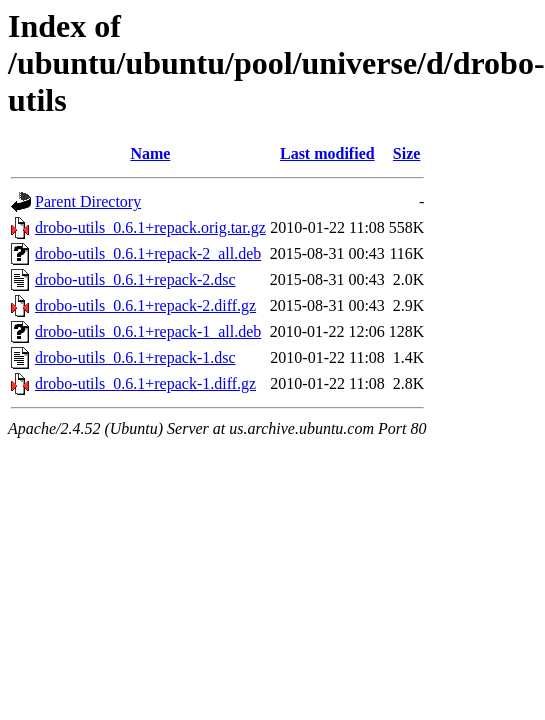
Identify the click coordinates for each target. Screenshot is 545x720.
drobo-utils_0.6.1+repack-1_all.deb (148, 331)
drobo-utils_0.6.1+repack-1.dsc (135, 357)
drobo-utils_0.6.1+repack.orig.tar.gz (150, 227)
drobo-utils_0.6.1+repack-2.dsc (135, 279)
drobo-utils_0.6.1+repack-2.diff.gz (145, 305)
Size (407, 153)
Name (150, 153)
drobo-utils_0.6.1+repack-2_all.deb (148, 253)
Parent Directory (88, 201)
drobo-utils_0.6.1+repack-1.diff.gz (145, 383)
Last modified (327, 153)
